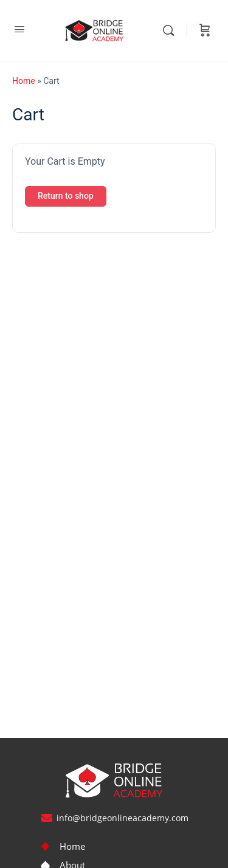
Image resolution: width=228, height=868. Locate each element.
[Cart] (205, 30)
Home (24, 81)
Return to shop (66, 196)
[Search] (171, 30)
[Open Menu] (19, 29)
